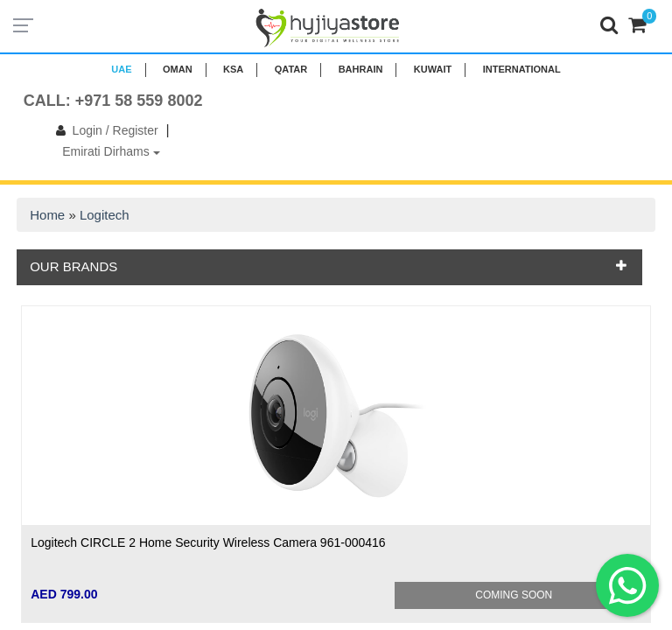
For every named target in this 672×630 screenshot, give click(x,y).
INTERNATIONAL (522, 69)
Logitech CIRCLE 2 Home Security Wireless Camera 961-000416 (208, 542)
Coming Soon (514, 595)
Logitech (105, 215)
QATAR (291, 69)
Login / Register (104, 130)
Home (47, 215)
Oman (178, 69)
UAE (121, 69)
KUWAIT (433, 69)
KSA (233, 69)
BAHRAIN (361, 69)
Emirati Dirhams (111, 151)
